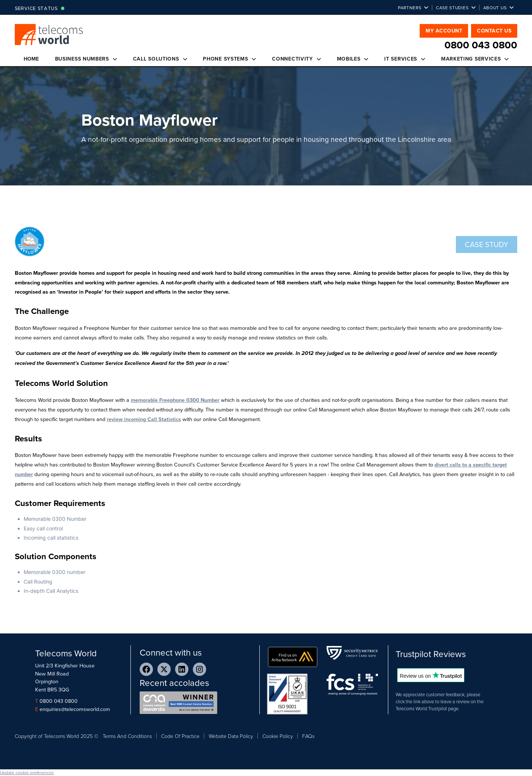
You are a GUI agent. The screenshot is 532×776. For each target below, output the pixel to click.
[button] (413, 8)
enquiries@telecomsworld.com (75, 709)
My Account (444, 31)
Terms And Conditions (127, 736)
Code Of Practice (180, 736)
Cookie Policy (278, 736)
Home (31, 59)
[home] (49, 38)
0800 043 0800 (59, 701)
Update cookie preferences (27, 772)
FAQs (308, 736)
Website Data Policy (231, 736)
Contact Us (494, 31)
